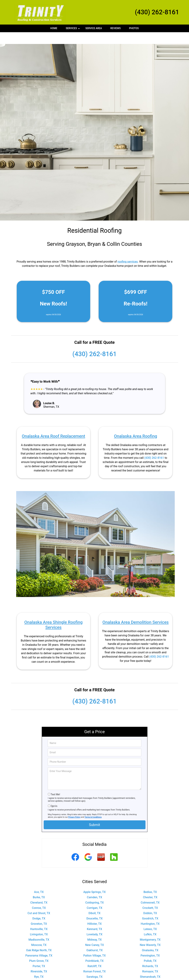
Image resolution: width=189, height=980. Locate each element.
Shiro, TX (94, 970)
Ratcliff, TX (94, 954)
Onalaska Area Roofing (136, 424)
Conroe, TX (39, 896)
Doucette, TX (95, 907)
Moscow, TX (39, 933)
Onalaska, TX (150, 938)
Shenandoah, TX (150, 965)
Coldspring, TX (94, 891)
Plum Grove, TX (39, 949)
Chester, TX (150, 885)
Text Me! (55, 783)
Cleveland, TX (39, 891)
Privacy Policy (74, 805)
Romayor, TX (150, 960)
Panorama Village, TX (39, 944)
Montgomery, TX (150, 928)
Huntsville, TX (39, 917)
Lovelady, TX (95, 923)
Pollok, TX (150, 949)
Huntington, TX (150, 912)
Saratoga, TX (94, 965)
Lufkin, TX (150, 923)
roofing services (128, 250)
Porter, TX (39, 954)
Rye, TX (39, 965)
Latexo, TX (150, 917)
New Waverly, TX (150, 933)
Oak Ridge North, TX (39, 938)
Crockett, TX (150, 896)
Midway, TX (94, 928)
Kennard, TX (94, 917)
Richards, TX (150, 954)
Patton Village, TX (94, 944)
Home (54, 28)
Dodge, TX (39, 907)
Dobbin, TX (150, 901)
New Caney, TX (94, 933)
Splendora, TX (150, 970)
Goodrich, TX (150, 907)
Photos (134, 28)
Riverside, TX (39, 960)
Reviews (115, 28)
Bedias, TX (150, 880)
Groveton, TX (39, 912)
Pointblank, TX (94, 949)
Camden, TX (94, 885)
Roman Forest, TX (94, 960)
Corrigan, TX (94, 896)
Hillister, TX (94, 912)
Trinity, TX (150, 975)
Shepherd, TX (39, 970)
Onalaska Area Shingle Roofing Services (53, 613)
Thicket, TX (94, 975)
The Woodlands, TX (39, 975)
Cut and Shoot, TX (39, 901)
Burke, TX (39, 885)
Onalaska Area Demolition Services (136, 610)
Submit (94, 813)
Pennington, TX (150, 944)
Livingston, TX (39, 923)
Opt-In (54, 794)
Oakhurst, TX (94, 938)
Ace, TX (39, 880)
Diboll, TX (95, 901)
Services (73, 29)
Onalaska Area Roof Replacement (53, 424)
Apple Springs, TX (94, 880)
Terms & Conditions (93, 805)
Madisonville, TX (39, 928)
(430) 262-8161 (157, 12)
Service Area (94, 28)
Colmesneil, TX (150, 891)
